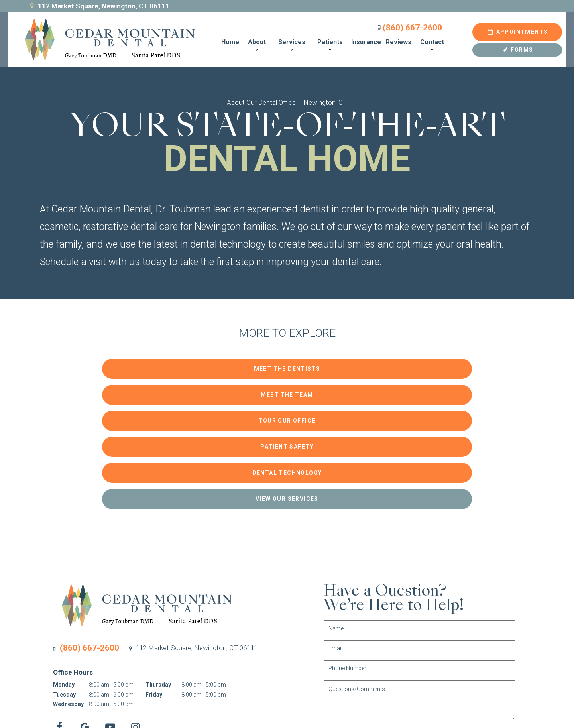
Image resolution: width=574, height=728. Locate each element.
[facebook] (56, 616)
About (255, 44)
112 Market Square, (192, 537)
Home (229, 40)
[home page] (102, 38)
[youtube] (116, 616)
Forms (517, 48)
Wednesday (68, 593)
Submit (371, 627)
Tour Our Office (431, 364)
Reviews (397, 40)
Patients (328, 44)
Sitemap (144, 689)
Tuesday (64, 583)
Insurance (365, 40)
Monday (64, 573)
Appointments (517, 30)
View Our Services (431, 388)
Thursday (158, 573)
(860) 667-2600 (407, 26)
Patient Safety (143, 388)
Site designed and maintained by (459, 688)
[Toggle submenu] (255, 48)
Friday (154, 583)
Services (290, 44)
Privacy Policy (176, 689)
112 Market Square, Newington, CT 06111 (99, 6)
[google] (86, 616)
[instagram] (146, 616)
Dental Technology (287, 388)
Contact (430, 44)
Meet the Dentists (144, 364)
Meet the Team (287, 364)
